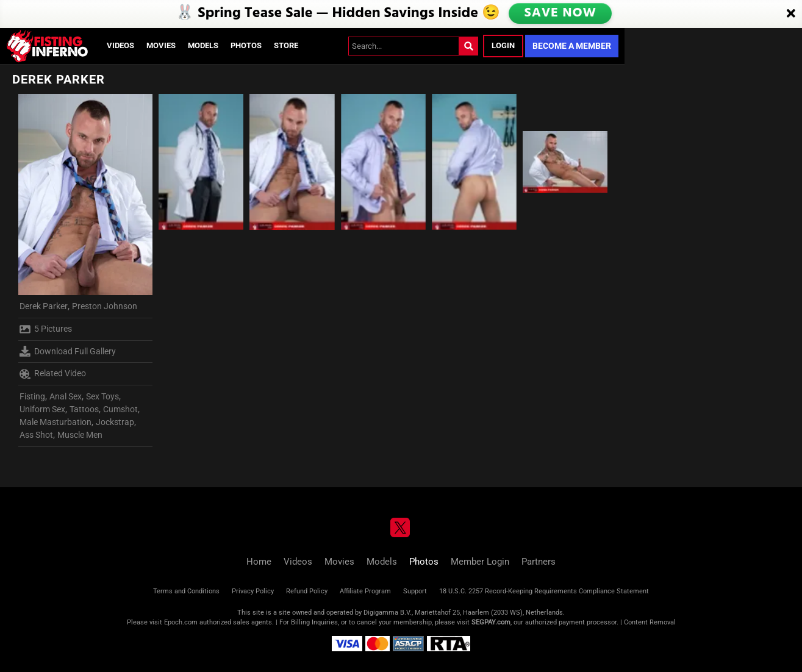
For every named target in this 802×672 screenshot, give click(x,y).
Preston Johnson (105, 306)
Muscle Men (80, 435)
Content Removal (650, 622)
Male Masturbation (55, 422)
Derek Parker (44, 306)
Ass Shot (36, 435)
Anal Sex (66, 396)
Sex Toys (102, 396)
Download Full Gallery (68, 351)
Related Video (53, 374)
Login (503, 45)
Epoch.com (181, 622)
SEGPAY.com (491, 622)
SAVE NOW (561, 13)
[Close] (791, 14)
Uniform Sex (42, 409)
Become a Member (572, 46)
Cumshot (120, 409)
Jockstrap (115, 422)
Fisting (32, 396)
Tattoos (84, 409)
